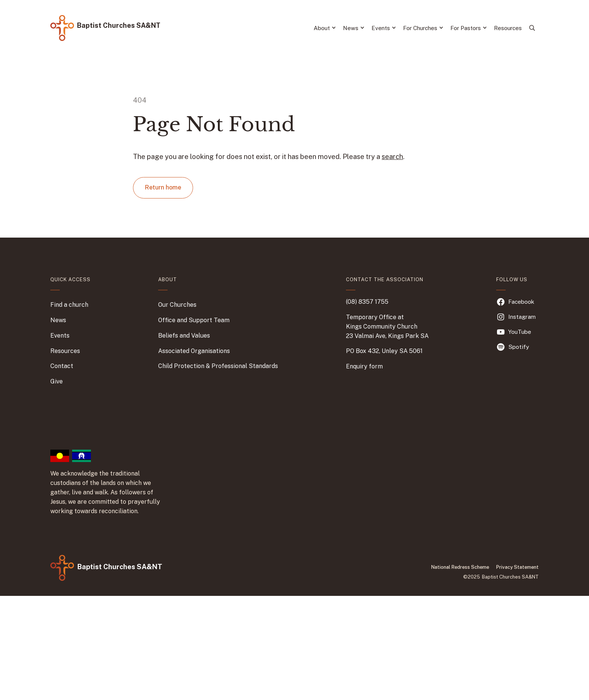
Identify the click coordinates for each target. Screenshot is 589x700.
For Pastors (468, 28)
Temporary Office (371, 317)
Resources (508, 28)
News (353, 28)
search (392, 157)
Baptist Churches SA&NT (119, 25)
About (325, 28)
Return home (163, 187)
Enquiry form (364, 366)
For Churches (423, 28)
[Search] (532, 28)
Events (384, 28)
